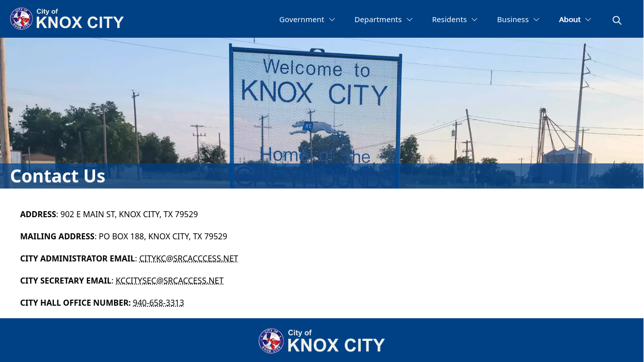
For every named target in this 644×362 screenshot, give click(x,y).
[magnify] (617, 20)
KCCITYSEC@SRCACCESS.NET (170, 281)
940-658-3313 (158, 303)
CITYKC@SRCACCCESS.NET (189, 258)
